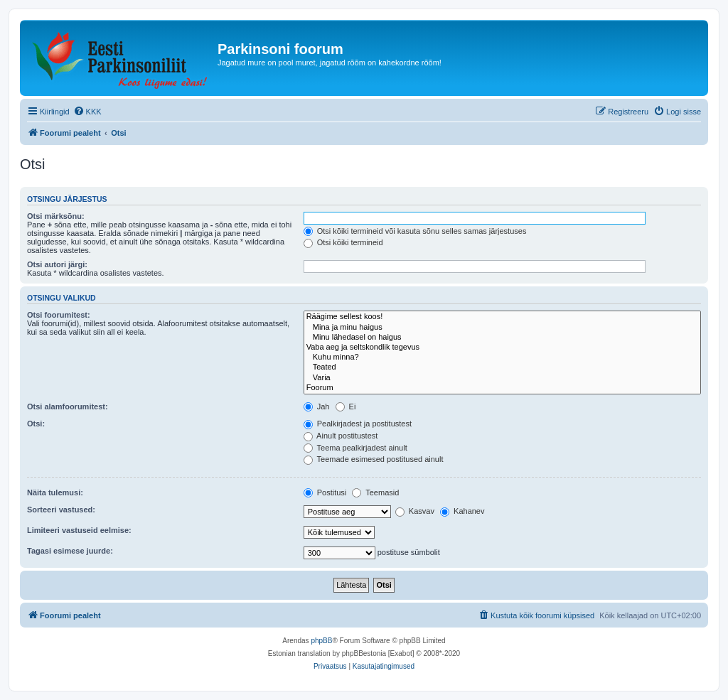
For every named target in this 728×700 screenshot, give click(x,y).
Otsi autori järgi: (57, 264)
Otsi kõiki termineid (343, 242)
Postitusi (325, 492)
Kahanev (462, 511)
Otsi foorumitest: (59, 315)
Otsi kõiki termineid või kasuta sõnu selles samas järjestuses (415, 231)
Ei (346, 406)
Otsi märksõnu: (56, 216)
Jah (317, 406)
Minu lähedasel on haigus (502, 338)
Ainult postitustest (341, 436)
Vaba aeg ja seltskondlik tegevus (502, 348)
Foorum (502, 388)
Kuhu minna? (502, 357)
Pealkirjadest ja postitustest (358, 424)
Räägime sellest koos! (502, 317)
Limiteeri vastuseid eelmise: (79, 530)
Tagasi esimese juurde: (70, 551)
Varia (502, 378)
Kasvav (415, 511)
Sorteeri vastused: (61, 510)
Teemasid (375, 492)
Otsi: (36, 424)
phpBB (321, 641)
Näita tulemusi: (55, 492)
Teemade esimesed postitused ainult (374, 459)
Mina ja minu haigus (502, 328)
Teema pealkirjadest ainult (355, 448)
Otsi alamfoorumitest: (68, 406)
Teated (502, 367)
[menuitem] (87, 112)
